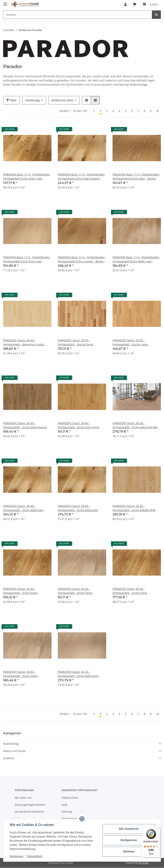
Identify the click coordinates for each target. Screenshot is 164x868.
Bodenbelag (11, 744)
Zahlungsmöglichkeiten (30, 805)
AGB (64, 805)
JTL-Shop (144, 863)
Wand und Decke (14, 751)
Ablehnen (129, 852)
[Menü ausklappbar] (5, 2)
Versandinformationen (29, 812)
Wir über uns (23, 798)
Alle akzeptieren (129, 829)
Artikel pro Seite (62, 100)
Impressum (16, 856)
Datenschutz (35, 856)
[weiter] (157, 111)
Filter (11, 100)
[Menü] (158, 829)
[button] (125, 4)
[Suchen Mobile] (78, 15)
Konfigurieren (129, 840)
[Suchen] (156, 15)
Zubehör (9, 758)
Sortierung (32, 100)
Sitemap (67, 812)
